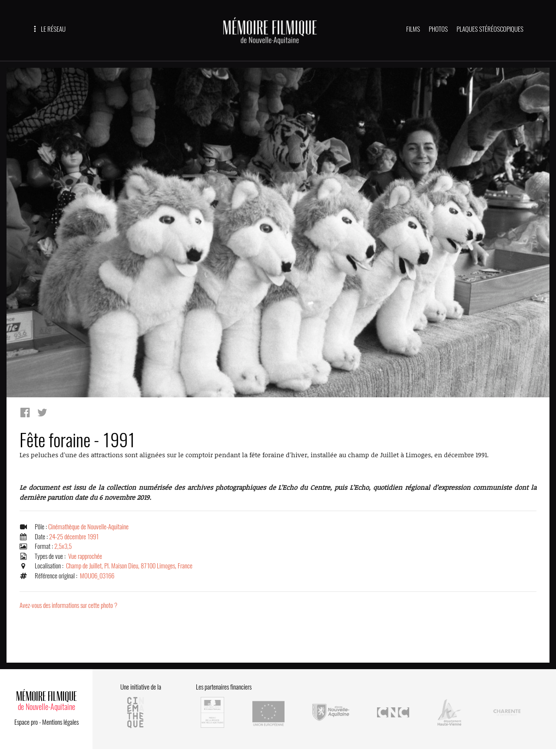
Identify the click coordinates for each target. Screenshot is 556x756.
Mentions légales (60, 722)
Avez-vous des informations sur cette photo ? (68, 605)
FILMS (413, 29)
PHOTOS (438, 29)
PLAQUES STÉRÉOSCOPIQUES (490, 29)
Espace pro (26, 722)
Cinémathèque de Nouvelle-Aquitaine (88, 527)
